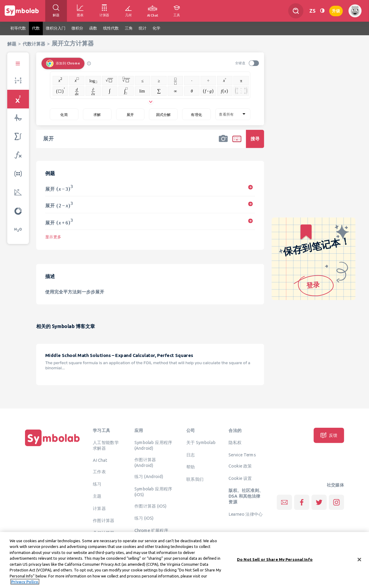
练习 (97, 484)
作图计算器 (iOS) (151, 506)
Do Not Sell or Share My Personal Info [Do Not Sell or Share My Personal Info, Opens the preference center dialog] (275, 562)
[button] (223, 143)
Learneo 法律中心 (246, 514)
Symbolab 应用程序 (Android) (153, 445)
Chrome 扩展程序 (151, 530)
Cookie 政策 (240, 466)
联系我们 (195, 479)
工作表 (99, 472)
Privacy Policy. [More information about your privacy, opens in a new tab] (25, 584)
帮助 (191, 467)
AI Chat (100, 460)
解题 (12, 44)
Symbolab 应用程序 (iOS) (153, 491)
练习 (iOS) (144, 518)
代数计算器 (34, 44)
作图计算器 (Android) (145, 462)
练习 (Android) (149, 477)
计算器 (99, 508)
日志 (191, 455)
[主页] (52, 446)
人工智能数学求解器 (106, 445)
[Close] (359, 562)
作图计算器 (104, 521)
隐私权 (235, 442)
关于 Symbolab (201, 442)
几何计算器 (104, 533)
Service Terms (242, 455)
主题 (97, 496)
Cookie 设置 (240, 478)
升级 (336, 10)
